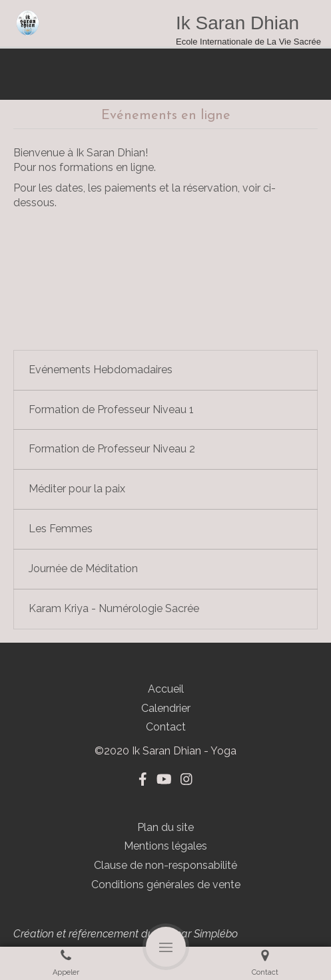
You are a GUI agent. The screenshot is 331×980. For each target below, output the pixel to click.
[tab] (165, 370)
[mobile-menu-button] (166, 947)
